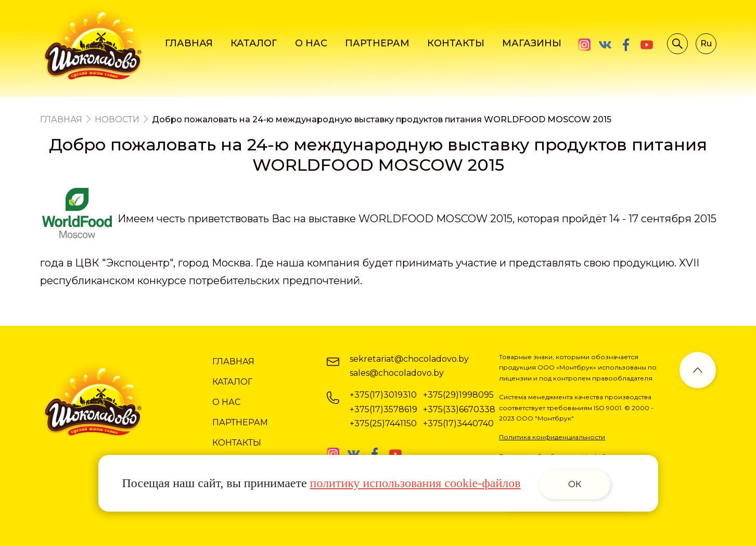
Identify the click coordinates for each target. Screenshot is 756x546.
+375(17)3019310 (383, 395)
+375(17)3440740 (458, 423)
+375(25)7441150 (383, 423)
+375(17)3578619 (383, 409)
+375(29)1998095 (458, 395)
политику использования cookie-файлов (415, 483)
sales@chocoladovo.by (397, 373)
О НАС (311, 43)
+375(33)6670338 (459, 409)
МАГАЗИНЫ (532, 43)
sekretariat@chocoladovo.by (409, 359)
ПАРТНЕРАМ (377, 43)
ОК (575, 484)
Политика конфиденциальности (552, 437)
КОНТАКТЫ (456, 43)
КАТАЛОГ (254, 43)
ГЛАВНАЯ (189, 43)
